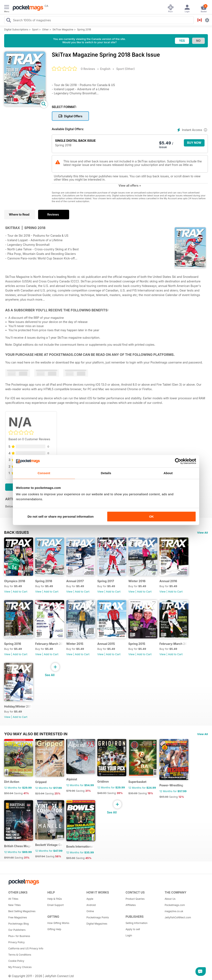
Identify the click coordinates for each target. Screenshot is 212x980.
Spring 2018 (84, 29)
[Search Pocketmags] (8, 21)
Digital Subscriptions (16, 29)
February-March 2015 (173, 644)
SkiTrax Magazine (63, 29)
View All (202, 533)
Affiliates (131, 905)
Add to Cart (20, 591)
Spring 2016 (13, 644)
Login (129, 935)
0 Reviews (88, 69)
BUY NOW (194, 143)
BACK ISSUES (17, 532)
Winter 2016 (137, 581)
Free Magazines (18, 917)
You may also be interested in (36, 734)
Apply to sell (133, 929)
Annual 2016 (168, 581)
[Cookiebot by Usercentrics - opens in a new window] (178, 461)
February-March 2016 (49, 644)
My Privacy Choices (20, 967)
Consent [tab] (44, 473)
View (7, 591)
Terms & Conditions (20, 955)
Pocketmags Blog (19, 924)
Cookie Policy (16, 961)
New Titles (14, 905)
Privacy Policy (16, 942)
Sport (35, 29)
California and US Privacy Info (26, 948)
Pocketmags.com (175, 905)
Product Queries (135, 899)
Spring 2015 (137, 644)
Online (90, 911)
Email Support (56, 905)
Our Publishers (17, 930)
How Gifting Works (58, 923)
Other (46, 29)
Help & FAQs (55, 899)
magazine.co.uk (174, 911)
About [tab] (168, 473)
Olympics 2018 (15, 581)
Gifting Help (54, 929)
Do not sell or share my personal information (61, 516)
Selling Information (136, 923)
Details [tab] (106, 473)
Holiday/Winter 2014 (18, 706)
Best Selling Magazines (22, 911)
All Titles (13, 899)
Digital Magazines (97, 924)
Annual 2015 (106, 644)
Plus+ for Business (19, 936)
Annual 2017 (75, 581)
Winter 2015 (75, 644)
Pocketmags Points (98, 917)
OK (151, 516)
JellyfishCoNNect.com (178, 917)
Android (91, 905)
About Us (170, 899)
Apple (90, 899)
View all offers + (130, 185)
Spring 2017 (106, 581)
